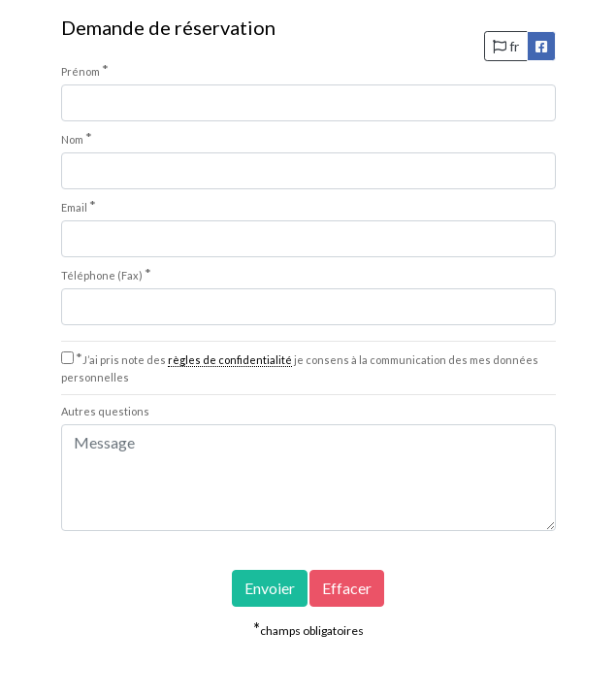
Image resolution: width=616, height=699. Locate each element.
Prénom (85, 70)
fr (506, 46)
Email (79, 206)
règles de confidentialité (230, 360)
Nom (77, 138)
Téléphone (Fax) (106, 274)
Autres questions (105, 411)
